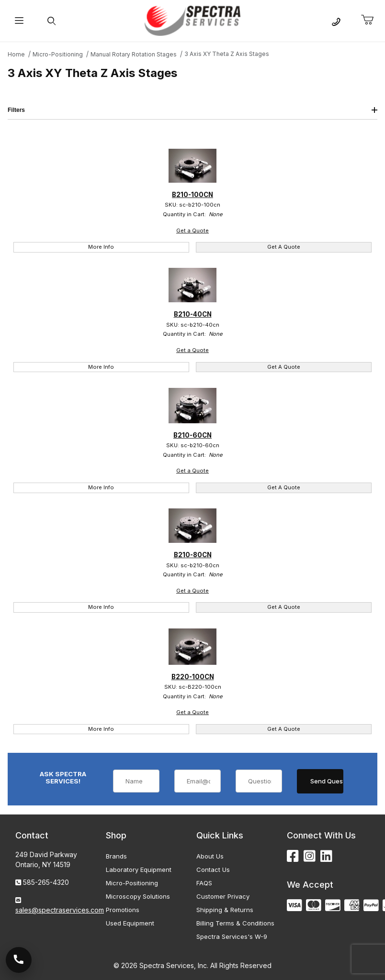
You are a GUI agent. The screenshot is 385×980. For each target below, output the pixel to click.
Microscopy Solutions (138, 896)
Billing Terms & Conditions (235, 923)
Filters (192, 110)
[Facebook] (293, 856)
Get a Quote (192, 231)
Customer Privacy (223, 896)
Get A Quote (284, 247)
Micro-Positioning (132, 883)
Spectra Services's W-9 (232, 936)
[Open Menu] (19, 21)
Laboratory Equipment (139, 870)
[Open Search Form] (51, 21)
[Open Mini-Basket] (371, 20)
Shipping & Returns (225, 910)
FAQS (204, 883)
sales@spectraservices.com (60, 910)
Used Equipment (130, 923)
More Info (101, 247)
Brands (116, 856)
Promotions (123, 910)
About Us (210, 856)
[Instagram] (310, 856)
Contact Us (213, 870)
